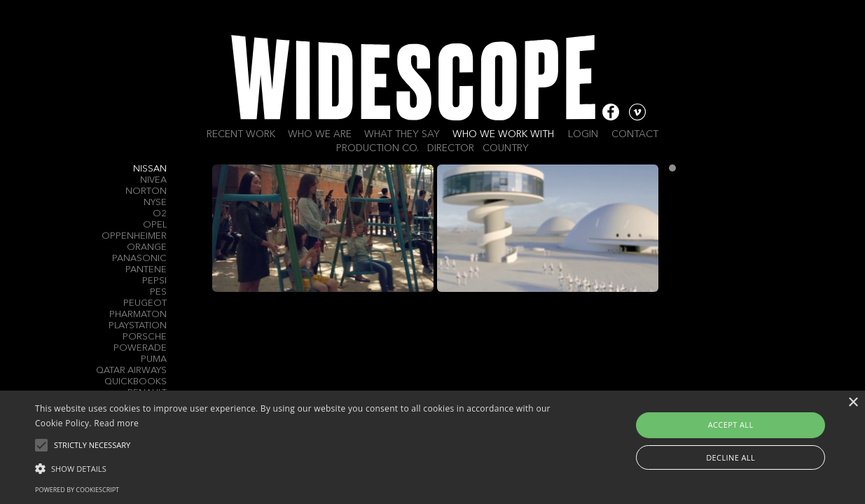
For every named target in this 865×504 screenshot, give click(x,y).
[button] (293, 468)
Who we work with (503, 134)
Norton (146, 191)
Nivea (153, 180)
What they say (402, 134)
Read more (116, 423)
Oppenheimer (134, 236)
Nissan (150, 169)
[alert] (432, 447)
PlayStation (138, 326)
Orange (147, 247)
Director (451, 148)
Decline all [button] (731, 457)
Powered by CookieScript (77, 490)
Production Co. (378, 148)
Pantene (146, 270)
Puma (154, 359)
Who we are (320, 134)
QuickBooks (136, 382)
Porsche (145, 337)
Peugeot (145, 303)
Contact (635, 134)
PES (158, 292)
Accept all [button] (731, 425)
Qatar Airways (131, 371)
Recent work (241, 134)
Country (506, 148)
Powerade (140, 348)
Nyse (155, 203)
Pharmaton (138, 315)
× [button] (853, 403)
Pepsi (154, 281)
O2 (160, 214)
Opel (155, 225)
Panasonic (139, 259)
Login (583, 134)
